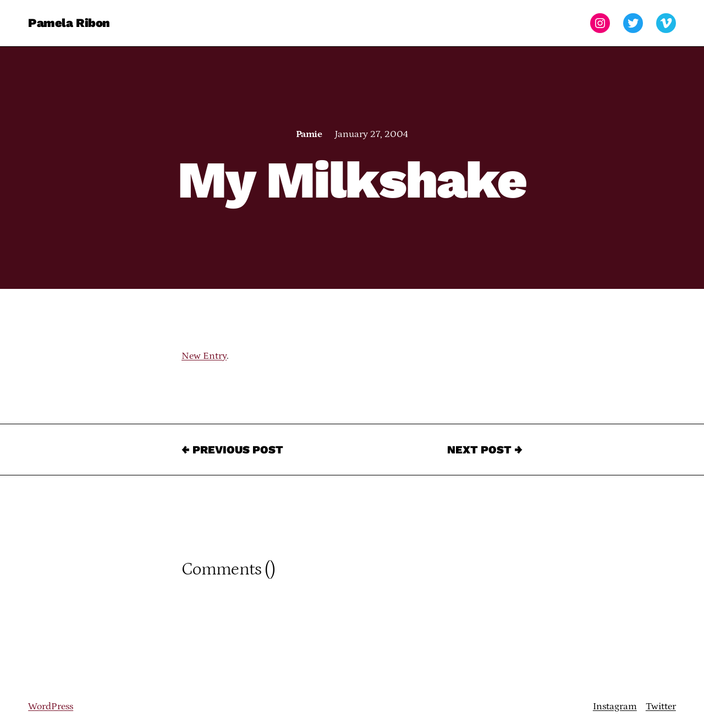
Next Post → (485, 450)
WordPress (51, 707)
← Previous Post (232, 450)
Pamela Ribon (69, 23)
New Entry (204, 356)
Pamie (309, 134)
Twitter (661, 707)
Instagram (615, 707)
